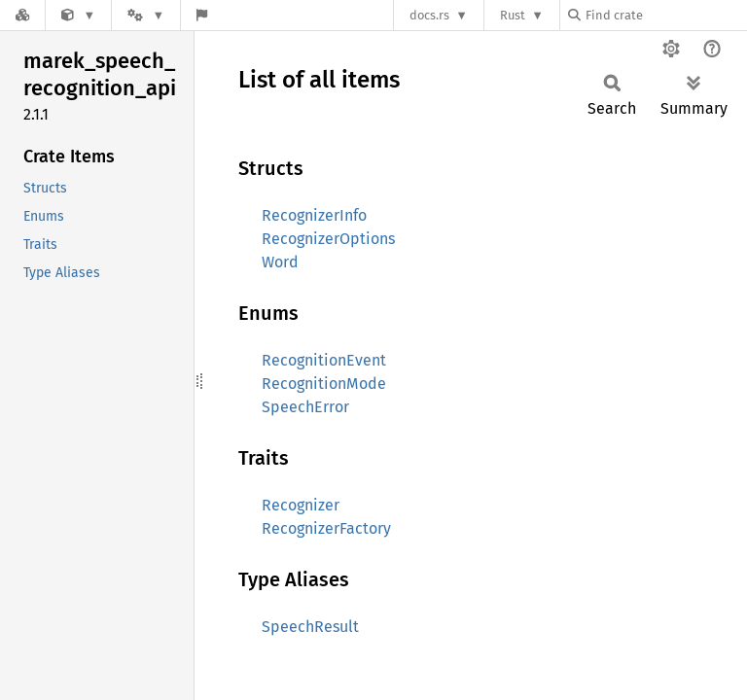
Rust (513, 15)
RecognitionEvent (324, 360)
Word (280, 262)
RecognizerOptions (328, 239)
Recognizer (301, 505)
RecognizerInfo (314, 215)
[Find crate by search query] (665, 15)
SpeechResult (310, 627)
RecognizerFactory (326, 528)
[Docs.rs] (22, 15)
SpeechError (305, 407)
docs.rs (429, 15)
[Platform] (146, 15)
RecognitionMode (324, 384)
